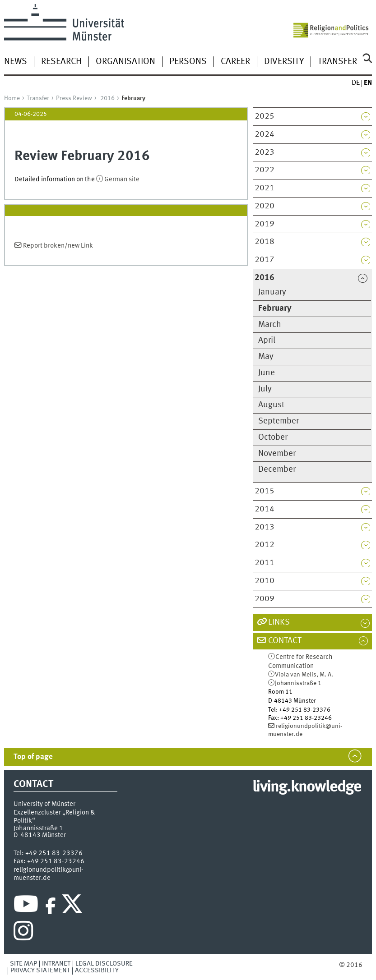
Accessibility (97, 971)
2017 (265, 260)
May (266, 357)
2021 (265, 188)
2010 (265, 581)
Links (279, 622)
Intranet (56, 964)
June (267, 373)
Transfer (337, 62)
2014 (265, 509)
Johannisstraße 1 (298, 683)
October (273, 437)
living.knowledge (307, 787)
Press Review (74, 98)
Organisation (125, 62)
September (279, 421)
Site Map (23, 964)
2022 (265, 170)
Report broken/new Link (58, 246)
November (277, 454)
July (265, 389)
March (270, 325)
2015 (265, 491)
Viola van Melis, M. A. (304, 675)
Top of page (33, 757)
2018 (265, 242)
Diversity (284, 62)
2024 (265, 134)
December (277, 469)
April (267, 340)
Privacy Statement (40, 971)
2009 (265, 599)
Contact (285, 641)
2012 (265, 545)
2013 (265, 527)
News (16, 62)
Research (61, 62)
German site (122, 179)
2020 (265, 206)
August (271, 405)
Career (235, 62)
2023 (265, 152)
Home (12, 98)
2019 (265, 224)
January (272, 292)
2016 (107, 98)
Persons (188, 62)
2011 (265, 563)
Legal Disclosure (104, 964)
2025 (265, 116)
